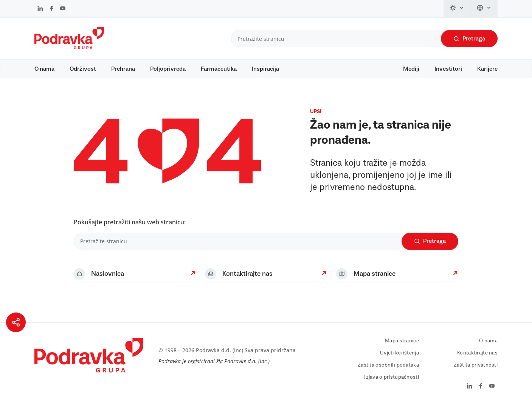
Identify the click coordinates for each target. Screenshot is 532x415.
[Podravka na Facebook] (52, 9)
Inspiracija (265, 69)
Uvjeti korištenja (399, 360)
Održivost (83, 69)
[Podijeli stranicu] (16, 322)
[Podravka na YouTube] (63, 9)
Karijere (487, 69)
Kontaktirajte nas (477, 360)
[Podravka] (69, 47)
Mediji (411, 69)
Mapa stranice (402, 348)
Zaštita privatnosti (476, 372)
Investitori (448, 69)
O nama (44, 69)
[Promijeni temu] (457, 9)
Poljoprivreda (168, 69)
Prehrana (123, 69)
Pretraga (469, 39)
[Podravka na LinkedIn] (40, 9)
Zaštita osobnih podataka (388, 372)
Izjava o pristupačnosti (391, 384)
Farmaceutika (219, 69)
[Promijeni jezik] (484, 9)
